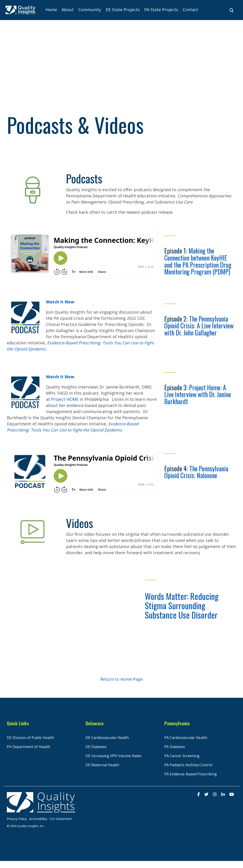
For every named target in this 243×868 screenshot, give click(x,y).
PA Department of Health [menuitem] (28, 747)
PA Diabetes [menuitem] (175, 747)
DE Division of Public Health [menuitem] (30, 738)
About (68, 10)
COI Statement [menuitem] (61, 819)
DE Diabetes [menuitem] (96, 747)
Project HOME (65, 399)
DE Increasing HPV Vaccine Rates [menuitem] (114, 756)
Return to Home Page (121, 679)
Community (90, 10)
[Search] (232, 10)
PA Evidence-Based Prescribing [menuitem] (191, 774)
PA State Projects (161, 10)
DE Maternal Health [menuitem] (102, 765)
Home (51, 10)
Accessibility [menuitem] (38, 819)
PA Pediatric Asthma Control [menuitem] (188, 765)
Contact (190, 10)
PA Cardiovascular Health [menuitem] (186, 738)
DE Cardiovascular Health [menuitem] (107, 738)
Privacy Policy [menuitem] (17, 819)
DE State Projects (123, 10)
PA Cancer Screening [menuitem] (182, 756)
